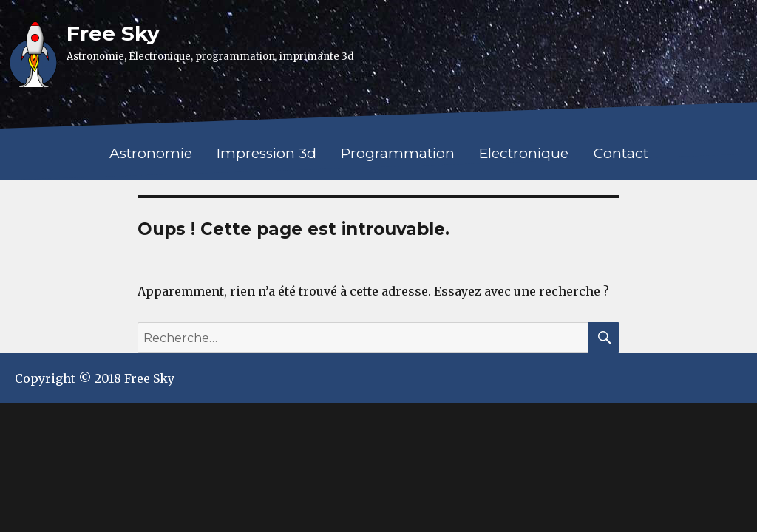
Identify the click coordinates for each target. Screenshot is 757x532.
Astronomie (151, 153)
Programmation (398, 153)
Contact (621, 153)
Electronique (524, 153)
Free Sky (113, 33)
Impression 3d (267, 153)
